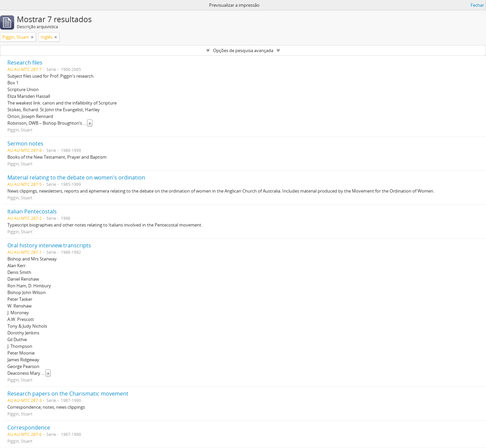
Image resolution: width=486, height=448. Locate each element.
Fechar (477, 5)
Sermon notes (25, 144)
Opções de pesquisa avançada (243, 50)
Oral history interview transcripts (49, 245)
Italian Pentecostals (32, 211)
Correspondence (29, 427)
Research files (25, 63)
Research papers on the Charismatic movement (68, 394)
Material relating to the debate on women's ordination (76, 177)
